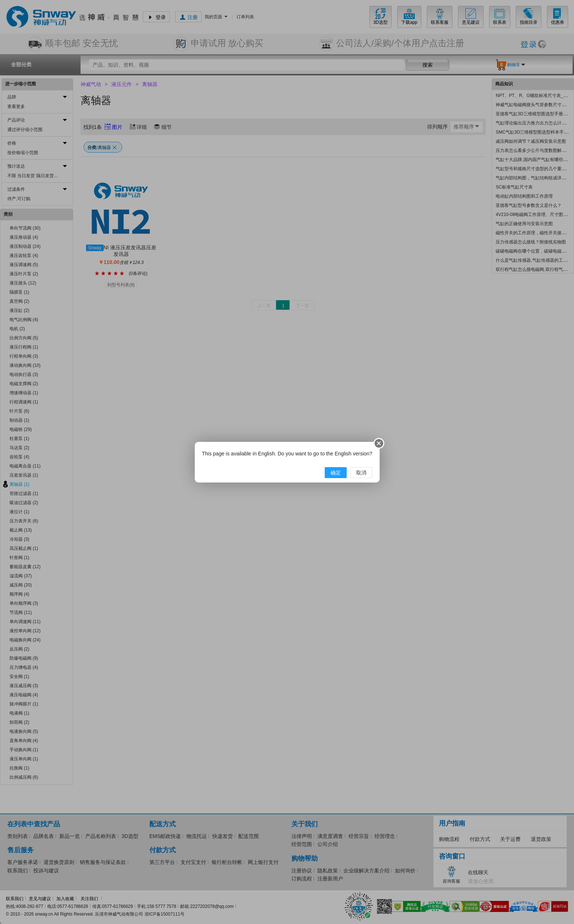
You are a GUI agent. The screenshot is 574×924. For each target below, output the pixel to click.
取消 (361, 473)
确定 (336, 473)
